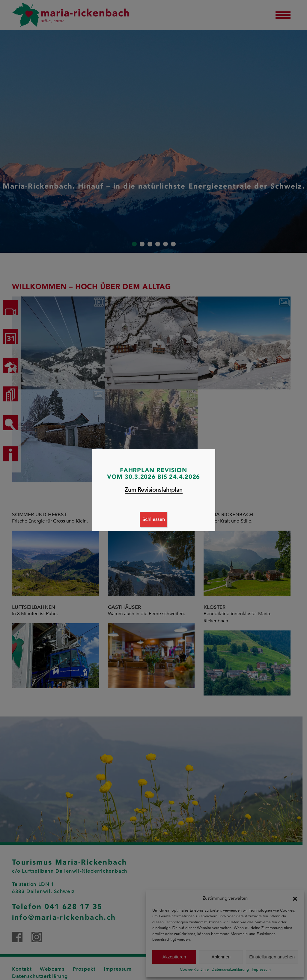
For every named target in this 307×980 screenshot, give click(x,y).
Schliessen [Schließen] (154, 520)
